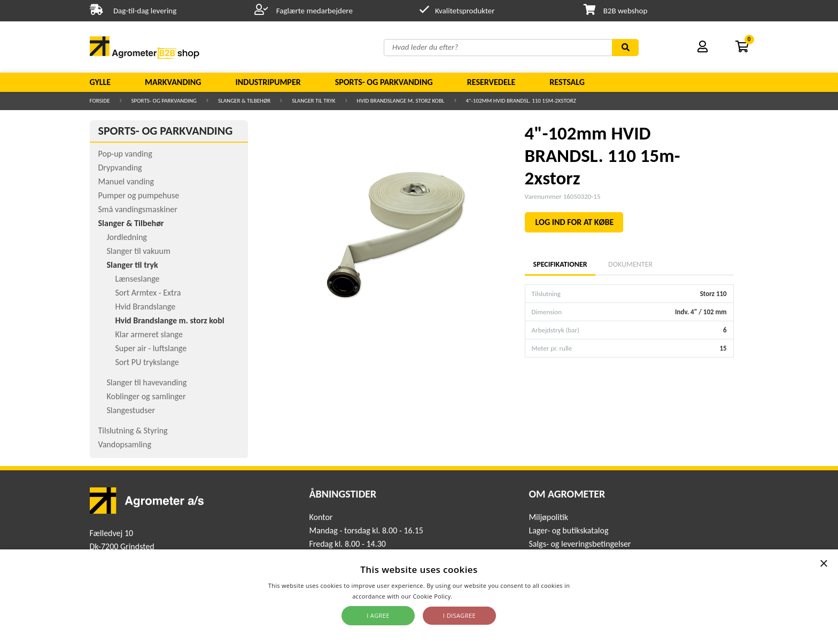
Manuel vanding (126, 181)
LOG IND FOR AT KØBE (575, 222)
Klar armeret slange (149, 334)
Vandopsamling (125, 444)
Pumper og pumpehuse (139, 195)
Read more (470, 596)
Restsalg (567, 82)
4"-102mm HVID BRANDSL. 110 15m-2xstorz (521, 101)
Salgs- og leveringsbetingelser (580, 544)
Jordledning (127, 237)
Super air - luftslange (151, 348)
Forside (100, 101)
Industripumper (268, 82)
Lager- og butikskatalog (568, 530)
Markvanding (173, 82)
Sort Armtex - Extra (148, 293)
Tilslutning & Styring (133, 430)
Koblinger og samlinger (146, 396)
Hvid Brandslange (146, 307)
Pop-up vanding (125, 154)
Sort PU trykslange (147, 362)
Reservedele (491, 82)
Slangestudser (131, 410)
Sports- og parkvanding (384, 82)
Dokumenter (630, 264)
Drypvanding (120, 168)
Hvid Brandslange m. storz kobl (401, 101)
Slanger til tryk (313, 101)
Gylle (100, 82)
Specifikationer (560, 264)
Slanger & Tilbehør (244, 101)
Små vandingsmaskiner (138, 209)
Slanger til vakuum (139, 251)
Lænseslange (138, 279)
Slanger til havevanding (147, 382)
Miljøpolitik (548, 517)
